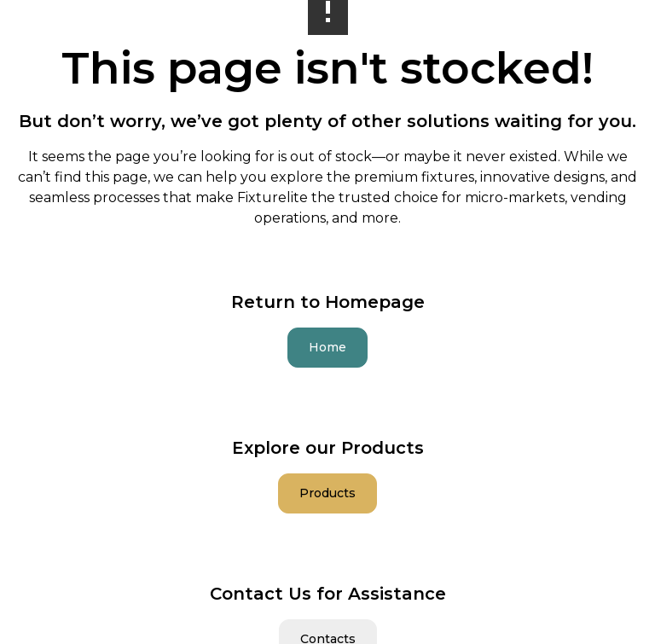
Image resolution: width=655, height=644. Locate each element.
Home (327, 347)
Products (327, 493)
